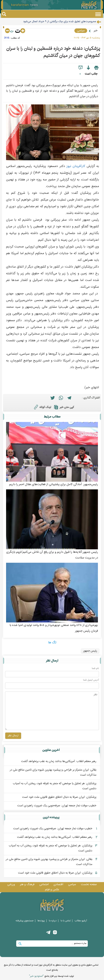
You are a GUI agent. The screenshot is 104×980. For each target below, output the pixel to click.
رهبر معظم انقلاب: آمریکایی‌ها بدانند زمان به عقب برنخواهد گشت (59, 761)
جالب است (91, 74)
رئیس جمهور (90, 651)
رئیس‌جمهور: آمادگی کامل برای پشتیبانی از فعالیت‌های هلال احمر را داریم (54, 484)
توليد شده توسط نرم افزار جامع (51, 976)
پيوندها (41, 921)
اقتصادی (58, 885)
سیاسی (81, 31)
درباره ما (53, 921)
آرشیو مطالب (81, 921)
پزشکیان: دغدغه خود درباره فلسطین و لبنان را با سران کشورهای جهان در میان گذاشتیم (53, 52)
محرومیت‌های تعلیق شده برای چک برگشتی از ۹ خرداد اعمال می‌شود (60, 22)
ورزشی (11, 885)
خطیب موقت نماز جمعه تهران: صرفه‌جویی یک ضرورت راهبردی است (57, 806)
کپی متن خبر (64, 407)
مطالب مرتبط (52, 417)
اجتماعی (44, 885)
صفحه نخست (89, 885)
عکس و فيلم (52, 890)
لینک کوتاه (42, 407)
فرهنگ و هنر (27, 885)
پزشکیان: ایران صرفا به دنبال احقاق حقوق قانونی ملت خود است (59, 797)
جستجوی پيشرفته (25, 921)
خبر (95, 31)
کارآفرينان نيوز (76, 166)
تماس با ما (66, 921)
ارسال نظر (52, 661)
